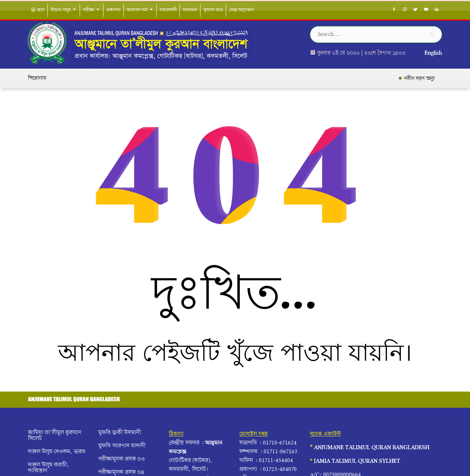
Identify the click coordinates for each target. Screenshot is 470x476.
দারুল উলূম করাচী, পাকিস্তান (48, 468)
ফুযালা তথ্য (213, 10)
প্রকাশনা (113, 10)
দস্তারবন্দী (168, 10)
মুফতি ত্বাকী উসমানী (120, 433)
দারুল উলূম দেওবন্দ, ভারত (57, 452)
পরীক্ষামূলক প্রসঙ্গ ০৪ (121, 472)
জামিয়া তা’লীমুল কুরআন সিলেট (55, 436)
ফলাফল (190, 10)
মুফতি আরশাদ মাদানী (122, 446)
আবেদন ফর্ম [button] (140, 10)
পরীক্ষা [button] (92, 10)
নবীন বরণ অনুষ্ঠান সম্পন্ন (434, 79)
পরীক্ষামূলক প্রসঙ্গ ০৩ (122, 459)
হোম (38, 10)
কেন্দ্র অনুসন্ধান (242, 10)
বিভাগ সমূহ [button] (64, 10)
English (433, 53)
